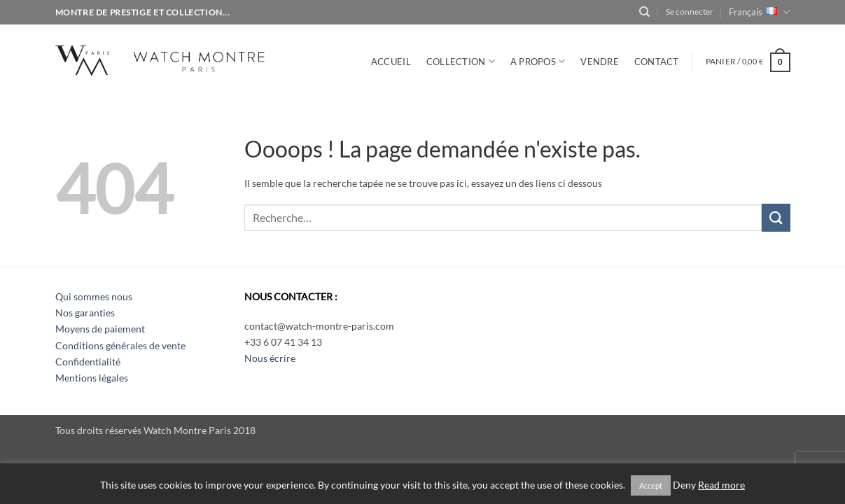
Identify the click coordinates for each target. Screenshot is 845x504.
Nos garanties (85, 313)
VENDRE (600, 62)
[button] (690, 12)
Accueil (391, 62)
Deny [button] (684, 485)
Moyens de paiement (100, 329)
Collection (461, 61)
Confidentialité (88, 362)
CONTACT (657, 62)
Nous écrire (270, 358)
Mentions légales (92, 378)
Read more (721, 485)
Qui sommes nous (94, 296)
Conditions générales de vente (120, 345)
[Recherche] (644, 12)
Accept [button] (651, 485)
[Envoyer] (776, 217)
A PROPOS (538, 61)
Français (759, 12)
